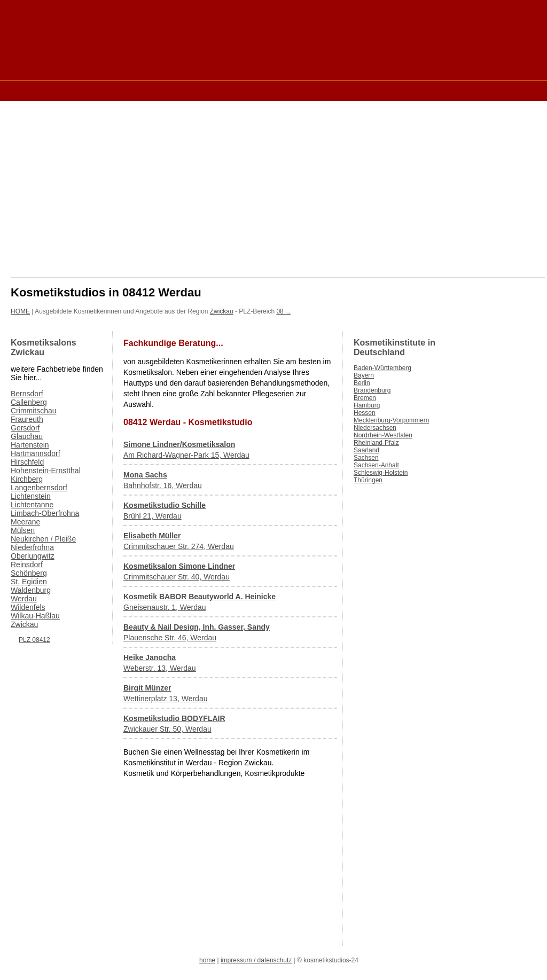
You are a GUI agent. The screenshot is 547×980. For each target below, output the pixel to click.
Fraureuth (27, 419)
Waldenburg (31, 590)
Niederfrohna (32, 547)
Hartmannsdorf (36, 453)
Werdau (24, 599)
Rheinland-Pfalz (376, 443)
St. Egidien (29, 582)
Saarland (366, 450)
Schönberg (29, 573)
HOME (20, 311)
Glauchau (27, 436)
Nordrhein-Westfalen (383, 435)
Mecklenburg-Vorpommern (391, 420)
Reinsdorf (27, 565)
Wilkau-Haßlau (35, 616)
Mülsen (23, 530)
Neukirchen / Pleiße (43, 539)
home (207, 960)
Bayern (364, 375)
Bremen (365, 398)
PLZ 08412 (34, 640)
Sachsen (366, 458)
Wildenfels (28, 607)
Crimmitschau (34, 411)
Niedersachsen (375, 428)
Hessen (365, 413)
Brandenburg (372, 390)
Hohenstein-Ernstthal (46, 471)
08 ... (283, 311)
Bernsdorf (27, 394)
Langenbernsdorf (39, 488)
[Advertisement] (205, 90)
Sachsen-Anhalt (376, 465)
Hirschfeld (27, 462)
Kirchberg (27, 479)
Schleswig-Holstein (381, 473)
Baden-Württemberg (382, 368)
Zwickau (222, 311)
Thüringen (368, 480)
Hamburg (367, 405)
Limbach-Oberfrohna (45, 513)
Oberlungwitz (33, 556)
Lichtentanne (32, 505)
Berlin (362, 383)
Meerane (25, 522)
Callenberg (29, 402)
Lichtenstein (31, 496)
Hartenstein (30, 445)
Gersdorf (25, 428)
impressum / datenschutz (256, 960)
